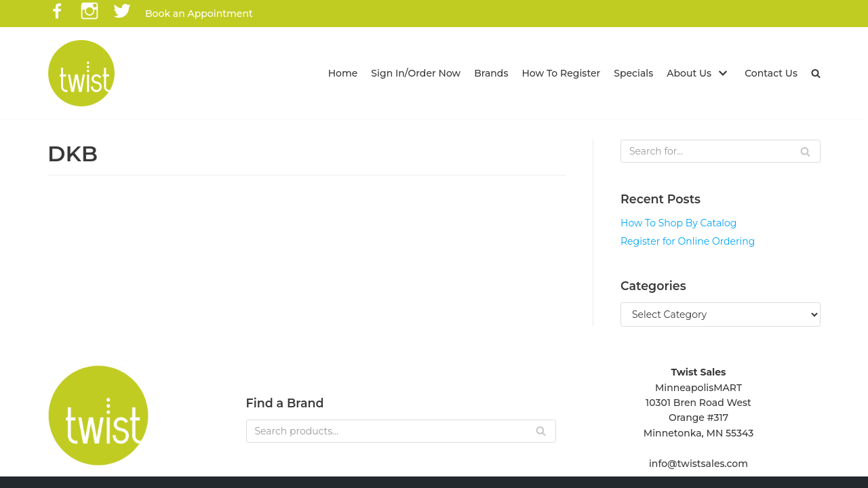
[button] (816, 73)
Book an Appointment (199, 14)
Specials (634, 73)
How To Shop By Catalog (678, 223)
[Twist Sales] (81, 73)
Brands (492, 73)
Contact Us (771, 73)
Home (343, 73)
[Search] (721, 151)
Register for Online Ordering (688, 241)
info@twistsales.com (698, 464)
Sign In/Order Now (416, 73)
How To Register (561, 73)
